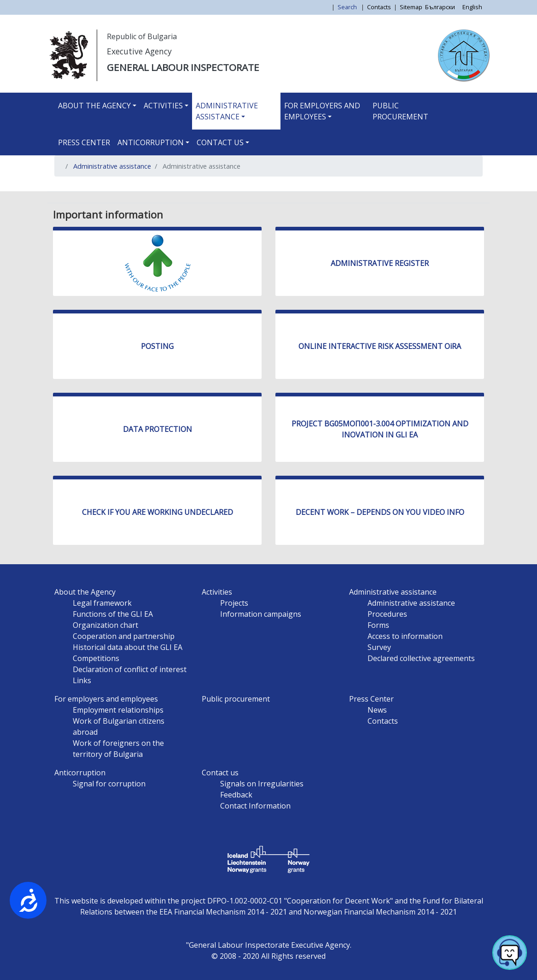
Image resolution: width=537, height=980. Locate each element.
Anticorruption (151, 142)
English (472, 7)
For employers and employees (322, 111)
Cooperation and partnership (124, 636)
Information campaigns (261, 614)
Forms (378, 625)
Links (82, 680)
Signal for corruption (109, 784)
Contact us (220, 142)
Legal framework (102, 603)
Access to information (405, 636)
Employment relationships (118, 710)
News (377, 710)
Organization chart (105, 625)
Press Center (84, 142)
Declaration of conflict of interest (130, 669)
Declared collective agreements (421, 658)
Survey (379, 647)
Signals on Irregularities (262, 784)
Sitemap (411, 7)
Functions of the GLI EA (113, 614)
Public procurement (400, 111)
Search (348, 7)
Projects (234, 603)
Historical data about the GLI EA (128, 647)
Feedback (236, 795)
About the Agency (94, 106)
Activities (163, 106)
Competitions (96, 658)
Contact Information (255, 806)
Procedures (387, 614)
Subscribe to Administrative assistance (65, 188)
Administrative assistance (227, 111)
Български (440, 7)
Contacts (379, 7)
